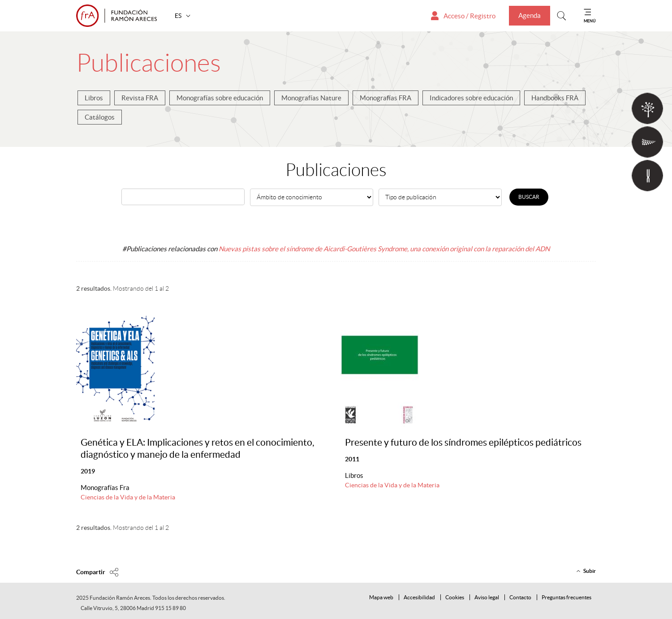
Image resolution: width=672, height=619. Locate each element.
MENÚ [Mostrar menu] (590, 21)
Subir (590, 571)
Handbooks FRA (555, 98)
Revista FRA (140, 98)
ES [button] (179, 16)
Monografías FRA (386, 98)
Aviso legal (487, 597)
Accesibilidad (419, 597)
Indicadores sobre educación (471, 98)
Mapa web (381, 597)
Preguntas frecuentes (566, 597)
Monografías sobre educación (220, 98)
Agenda (530, 15)
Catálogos (100, 117)
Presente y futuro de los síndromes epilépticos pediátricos (463, 442)
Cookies (455, 597)
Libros (94, 98)
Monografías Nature (311, 98)
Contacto (520, 597)
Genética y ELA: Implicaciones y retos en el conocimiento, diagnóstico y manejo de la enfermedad (197, 448)
